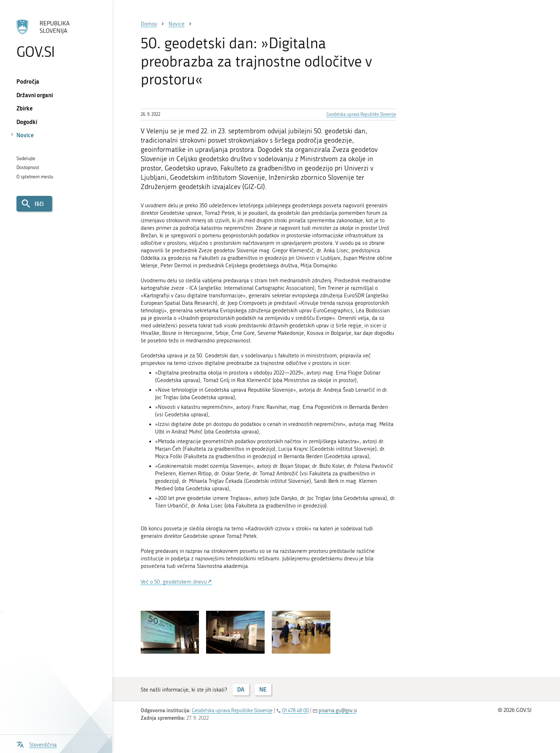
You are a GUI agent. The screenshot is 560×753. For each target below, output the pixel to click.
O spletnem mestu (35, 177)
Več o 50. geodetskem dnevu (174, 582)
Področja (28, 81)
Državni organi (35, 95)
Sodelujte (26, 158)
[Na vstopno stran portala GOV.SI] (56, 39)
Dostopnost (28, 167)
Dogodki (27, 122)
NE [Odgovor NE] (263, 689)
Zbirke (25, 108)
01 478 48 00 (296, 711)
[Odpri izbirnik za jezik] (37, 744)
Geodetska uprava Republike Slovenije (361, 114)
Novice (25, 135)
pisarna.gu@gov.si (338, 711)
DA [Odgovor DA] (241, 689)
